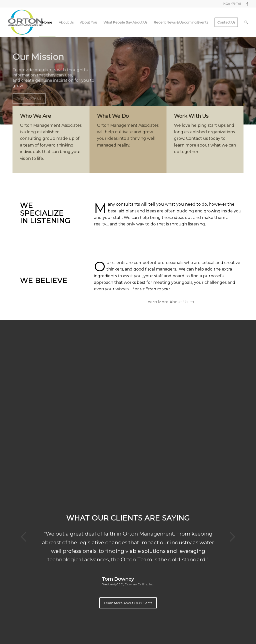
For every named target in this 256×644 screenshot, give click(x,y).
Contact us (197, 138)
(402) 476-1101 (232, 4)
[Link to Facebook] (247, 4)
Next (232, 537)
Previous (24, 537)
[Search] (246, 22)
